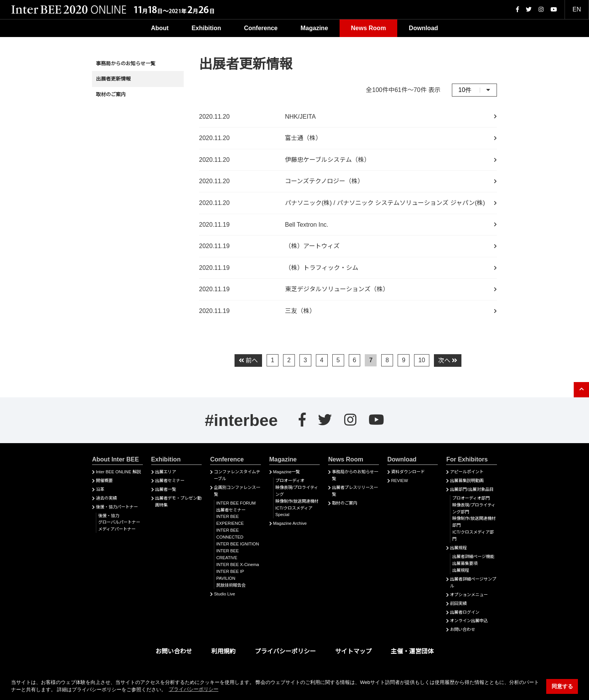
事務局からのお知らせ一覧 (126, 64)
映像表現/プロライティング (297, 491)
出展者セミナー (170, 481)
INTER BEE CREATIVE (227, 554)
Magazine (314, 28)
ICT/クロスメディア (294, 508)
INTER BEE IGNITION (238, 544)
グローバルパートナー (119, 522)
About (160, 28)
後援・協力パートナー (117, 507)
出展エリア (166, 472)
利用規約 (223, 651)
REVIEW (400, 481)
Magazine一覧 (287, 472)
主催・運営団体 (412, 651)
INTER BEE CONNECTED (230, 534)
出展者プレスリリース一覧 (355, 491)
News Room (369, 28)
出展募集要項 (465, 563)
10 (422, 360)
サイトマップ (353, 651)
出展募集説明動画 (467, 481)
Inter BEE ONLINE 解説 (118, 472)
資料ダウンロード (408, 472)
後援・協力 (109, 516)
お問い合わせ (463, 629)
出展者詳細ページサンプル (473, 582)
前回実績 (458, 603)
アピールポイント (467, 472)
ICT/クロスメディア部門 (473, 535)
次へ (448, 360)
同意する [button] (562, 686)
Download (423, 28)
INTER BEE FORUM (236, 503)
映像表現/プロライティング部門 (474, 508)
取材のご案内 (111, 94)
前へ (248, 360)
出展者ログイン (465, 612)
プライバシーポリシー (285, 651)
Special (282, 515)
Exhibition (206, 28)
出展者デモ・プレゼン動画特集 (178, 502)
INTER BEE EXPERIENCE (230, 520)
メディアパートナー (117, 529)
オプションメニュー (469, 595)
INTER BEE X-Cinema (238, 565)
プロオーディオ (290, 481)
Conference (261, 28)
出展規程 (458, 548)
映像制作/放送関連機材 (297, 501)
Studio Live (224, 594)
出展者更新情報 (113, 79)
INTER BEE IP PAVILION (230, 575)
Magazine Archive (290, 523)
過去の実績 (106, 498)
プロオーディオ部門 (471, 498)
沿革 (100, 489)
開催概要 (104, 481)
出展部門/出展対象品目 (472, 489)
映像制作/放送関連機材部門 (474, 522)
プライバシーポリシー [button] (194, 689)
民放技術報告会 (231, 585)
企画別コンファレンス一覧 (237, 491)
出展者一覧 (166, 489)
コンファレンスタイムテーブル (237, 475)
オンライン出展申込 (469, 621)
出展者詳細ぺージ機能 (473, 556)
